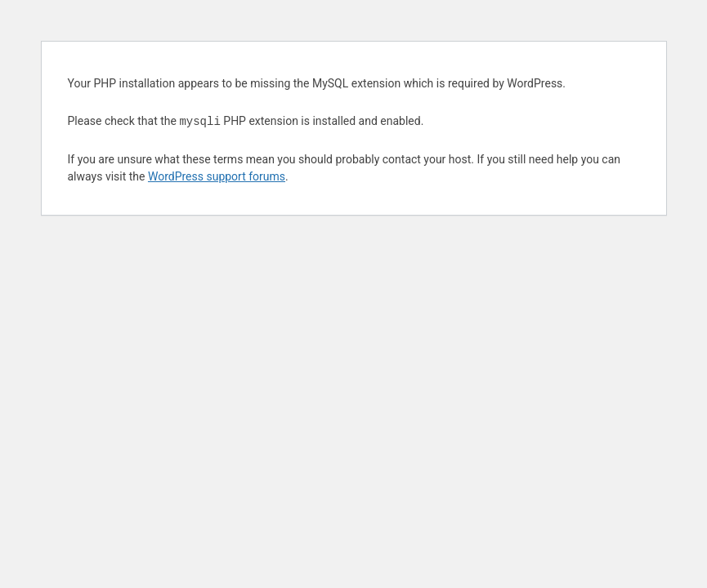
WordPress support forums (217, 176)
